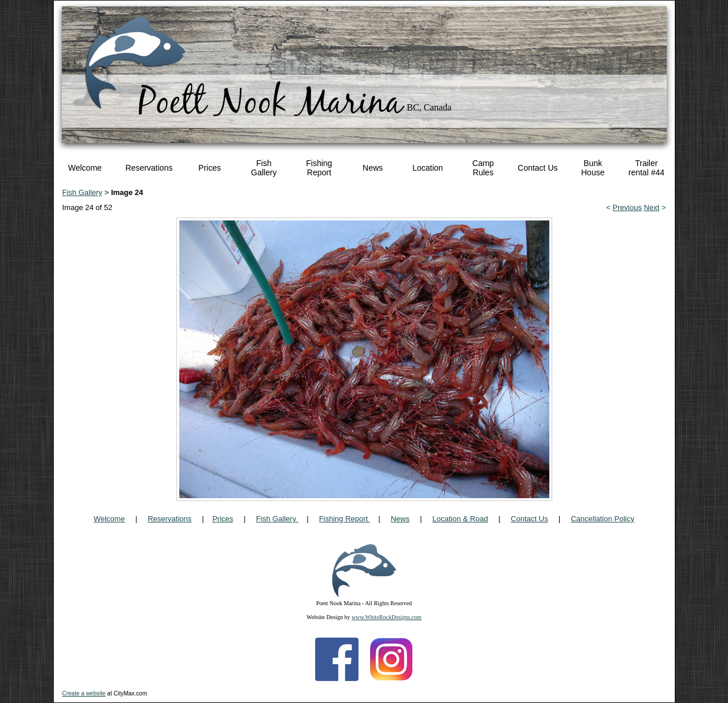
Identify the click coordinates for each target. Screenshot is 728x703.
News (373, 168)
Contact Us (537, 168)
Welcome (85, 168)
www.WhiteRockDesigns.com (387, 617)
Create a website (84, 693)
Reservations (149, 168)
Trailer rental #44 (646, 168)
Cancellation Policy (603, 519)
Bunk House (593, 168)
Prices (210, 168)
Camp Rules (483, 168)
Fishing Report (319, 168)
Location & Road (460, 519)
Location (428, 168)
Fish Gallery (264, 168)
